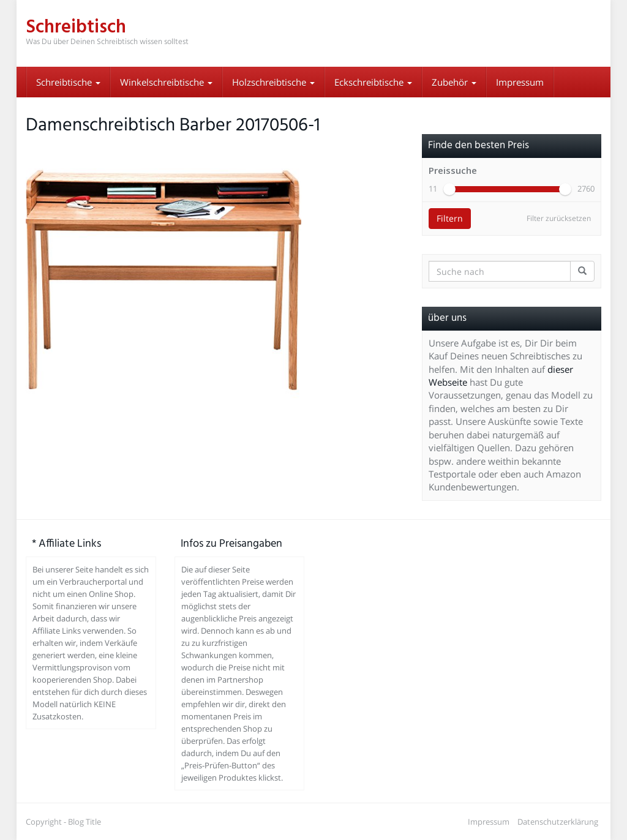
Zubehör (454, 82)
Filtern (450, 218)
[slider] (449, 189)
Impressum (520, 82)
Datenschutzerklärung (558, 822)
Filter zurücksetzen (559, 218)
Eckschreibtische (373, 82)
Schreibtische (68, 82)
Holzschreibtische (273, 82)
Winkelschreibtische (166, 82)
